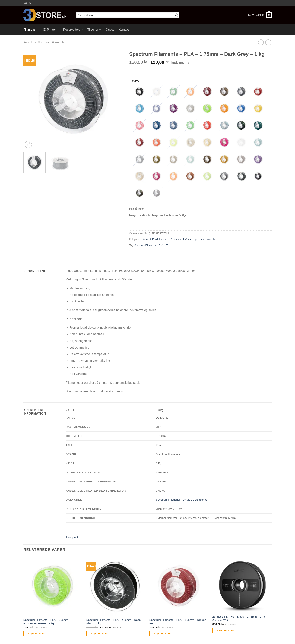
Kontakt (124, 30)
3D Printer (50, 30)
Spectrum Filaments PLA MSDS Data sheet (182, 500)
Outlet (110, 30)
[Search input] (125, 15)
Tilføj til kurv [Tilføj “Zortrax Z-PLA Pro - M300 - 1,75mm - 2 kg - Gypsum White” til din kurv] (225, 630)
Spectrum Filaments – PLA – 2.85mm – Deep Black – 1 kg (114, 622)
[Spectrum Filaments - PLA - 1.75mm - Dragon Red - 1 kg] (179, 586)
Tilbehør (94, 30)
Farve (136, 81)
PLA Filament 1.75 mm (180, 239)
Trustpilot (72, 537)
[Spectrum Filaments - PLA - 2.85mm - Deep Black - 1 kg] (116, 586)
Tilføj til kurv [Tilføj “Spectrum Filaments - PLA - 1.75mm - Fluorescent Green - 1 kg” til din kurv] (36, 634)
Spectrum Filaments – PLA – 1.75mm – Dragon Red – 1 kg (178, 622)
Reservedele (73, 30)
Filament (30, 30)
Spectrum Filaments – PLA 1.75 (151, 245)
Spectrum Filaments (51, 42)
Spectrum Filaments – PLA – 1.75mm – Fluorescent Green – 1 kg (47, 622)
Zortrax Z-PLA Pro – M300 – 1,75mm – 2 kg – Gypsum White (240, 619)
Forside (28, 42)
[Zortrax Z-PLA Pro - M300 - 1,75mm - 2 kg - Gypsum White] (242, 585)
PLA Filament (159, 239)
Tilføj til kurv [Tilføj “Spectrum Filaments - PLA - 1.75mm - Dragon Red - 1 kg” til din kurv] (162, 634)
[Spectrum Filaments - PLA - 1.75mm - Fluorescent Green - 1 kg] (53, 586)
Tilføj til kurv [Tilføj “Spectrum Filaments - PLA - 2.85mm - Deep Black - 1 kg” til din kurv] (99, 634)
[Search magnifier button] (176, 15)
